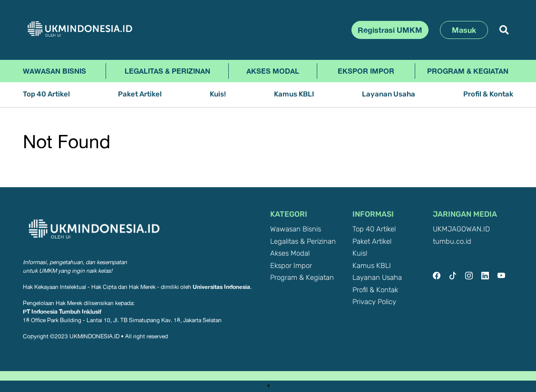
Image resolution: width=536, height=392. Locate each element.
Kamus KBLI (294, 94)
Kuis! (218, 94)
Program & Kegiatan (468, 71)
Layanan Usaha (389, 94)
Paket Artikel (140, 94)
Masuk (464, 30)
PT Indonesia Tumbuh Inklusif (62, 311)
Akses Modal (273, 71)
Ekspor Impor (366, 71)
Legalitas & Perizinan (167, 71)
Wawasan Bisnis (54, 71)
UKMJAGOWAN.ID (461, 229)
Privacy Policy (374, 302)
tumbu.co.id (452, 242)
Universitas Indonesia (221, 287)
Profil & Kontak (488, 94)
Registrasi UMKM (390, 30)
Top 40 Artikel (46, 94)
